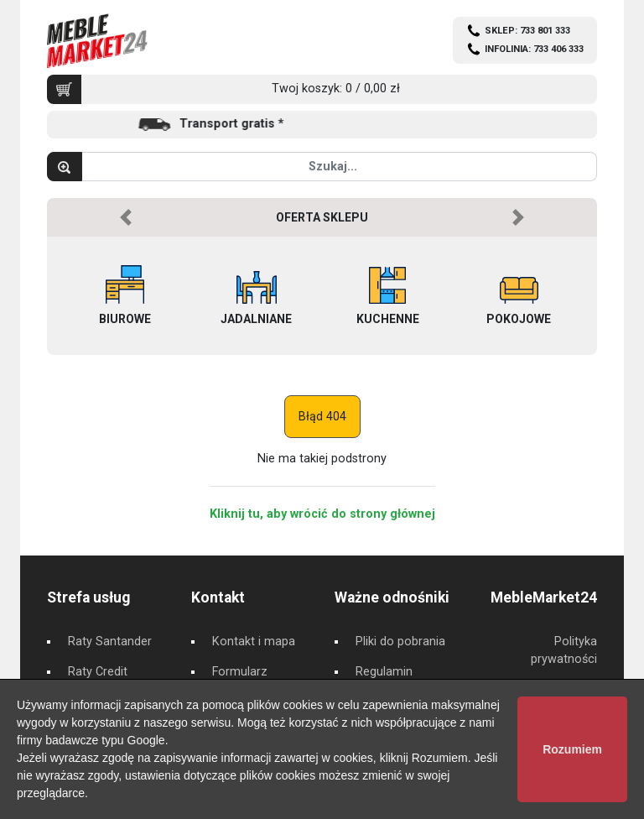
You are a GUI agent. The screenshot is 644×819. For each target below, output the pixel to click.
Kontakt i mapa (254, 642)
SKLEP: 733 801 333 (527, 31)
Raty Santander (110, 642)
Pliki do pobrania (400, 642)
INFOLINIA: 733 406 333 (534, 49)
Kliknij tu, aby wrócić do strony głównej (322, 514)
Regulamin (384, 672)
